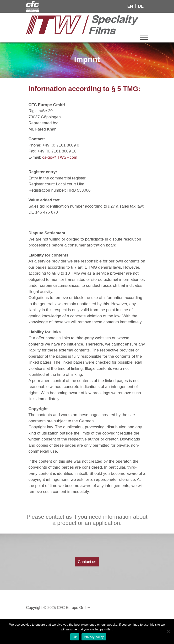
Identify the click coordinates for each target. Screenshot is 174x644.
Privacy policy (94, 637)
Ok (75, 637)
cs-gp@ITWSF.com (60, 157)
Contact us (87, 562)
